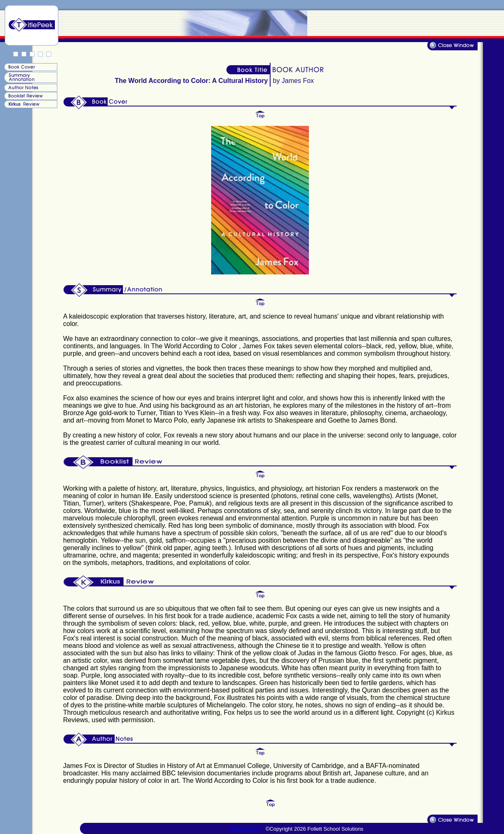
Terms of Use (245, 829)
